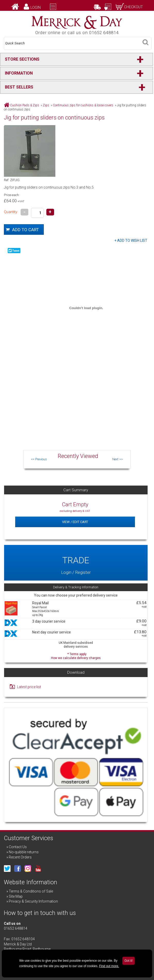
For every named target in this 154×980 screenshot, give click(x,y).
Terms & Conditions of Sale (31, 891)
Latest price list (29, 687)
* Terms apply (76, 656)
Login (36, 7)
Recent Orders (20, 857)
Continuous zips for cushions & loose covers (83, 105)
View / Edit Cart (75, 522)
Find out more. (109, 966)
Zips (46, 105)
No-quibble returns (24, 852)
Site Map (16, 896)
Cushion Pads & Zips (25, 105)
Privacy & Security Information (33, 901)
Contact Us (18, 847)
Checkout (134, 7)
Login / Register (76, 563)
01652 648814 (16, 928)
